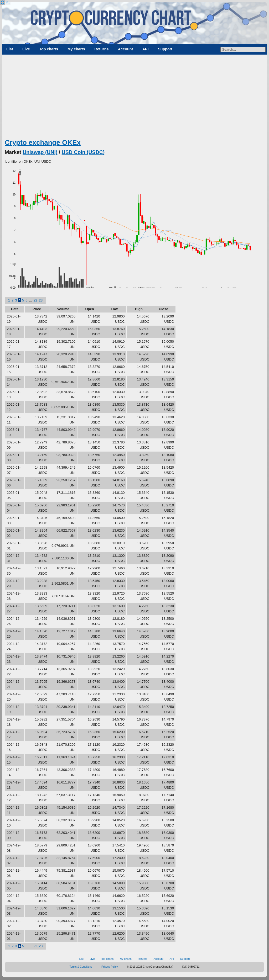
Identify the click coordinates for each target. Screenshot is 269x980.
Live (26, 49)
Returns (101, 49)
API (146, 49)
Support (165, 49)
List (10, 49)
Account (125, 49)
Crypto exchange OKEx (43, 142)
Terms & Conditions (81, 967)
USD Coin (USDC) (83, 152)
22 (35, 300)
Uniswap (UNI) (40, 152)
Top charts (49, 49)
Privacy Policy (110, 967)
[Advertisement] (134, 98)
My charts (76, 49)
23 (41, 300)
